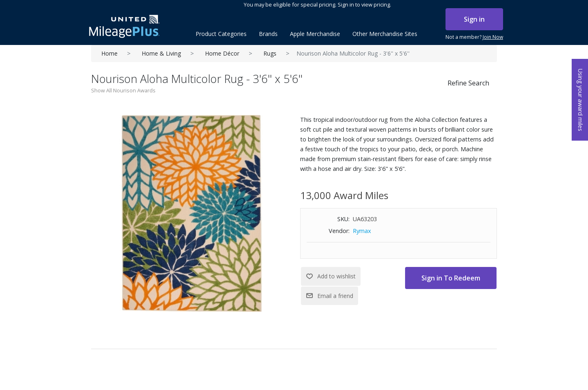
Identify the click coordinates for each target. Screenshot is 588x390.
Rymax (362, 231)
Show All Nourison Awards (123, 90)
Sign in (474, 19)
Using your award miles (580, 100)
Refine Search (468, 83)
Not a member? (474, 37)
